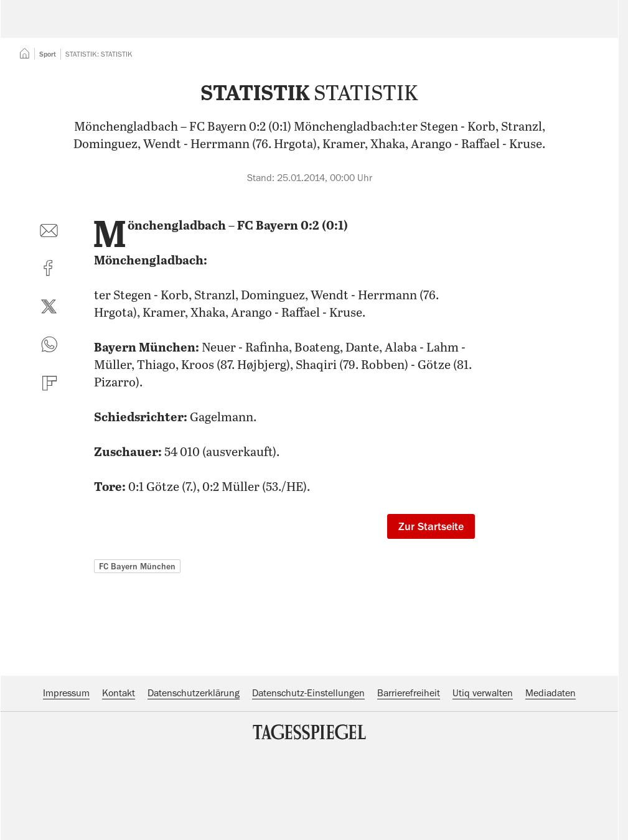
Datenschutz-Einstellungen (308, 769)
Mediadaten (551, 769)
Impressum (66, 769)
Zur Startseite (431, 602)
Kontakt (119, 769)
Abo (579, 28)
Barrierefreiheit (409, 769)
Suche (437, 28)
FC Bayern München (137, 642)
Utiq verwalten (483, 769)
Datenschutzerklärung (194, 769)
